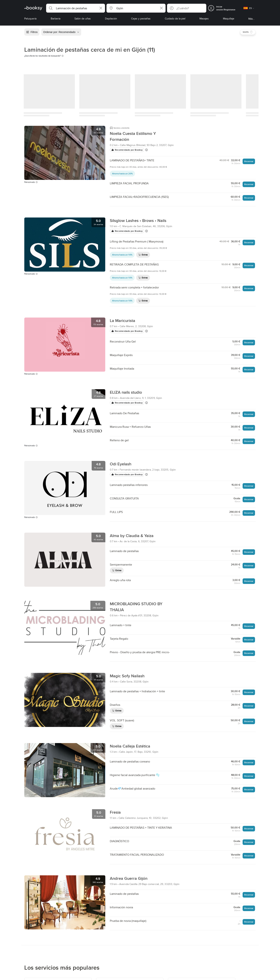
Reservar (249, 161)
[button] (76, 8)
